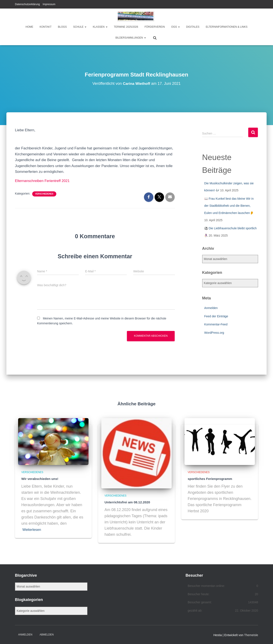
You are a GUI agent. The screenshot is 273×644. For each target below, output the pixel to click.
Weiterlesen (33, 529)
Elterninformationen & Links (227, 27)
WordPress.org (214, 333)
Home (29, 27)
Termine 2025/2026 (126, 27)
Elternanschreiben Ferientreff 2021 (43, 181)
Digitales (193, 27)
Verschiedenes (44, 194)
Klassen (100, 27)
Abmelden (47, 634)
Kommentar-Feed (216, 324)
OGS (176, 27)
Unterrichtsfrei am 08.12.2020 (125, 502)
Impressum (49, 4)
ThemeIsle (251, 634)
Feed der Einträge (216, 316)
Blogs (62, 27)
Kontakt (46, 27)
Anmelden (211, 308)
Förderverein (155, 27)
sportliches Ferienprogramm (208, 478)
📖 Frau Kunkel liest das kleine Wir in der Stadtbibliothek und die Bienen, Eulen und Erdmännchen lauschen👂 (229, 206)
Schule (80, 27)
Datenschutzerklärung (27, 4)
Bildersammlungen (131, 38)
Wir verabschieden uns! (38, 478)
